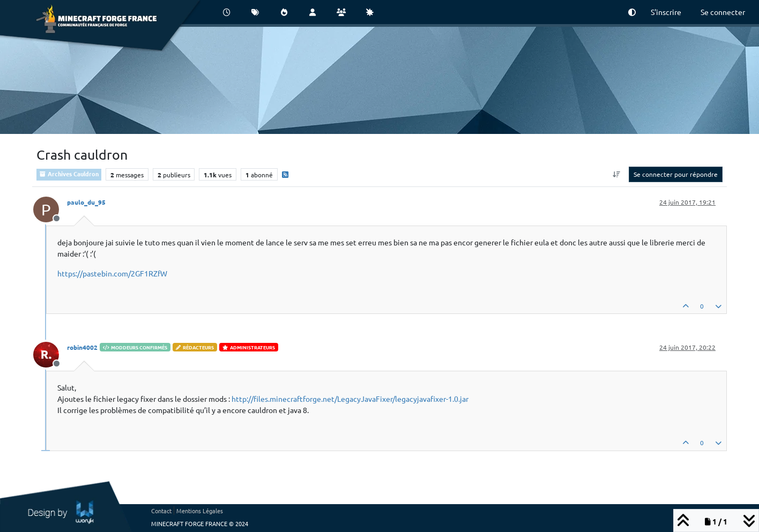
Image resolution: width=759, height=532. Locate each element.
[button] (632, 12)
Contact (161, 511)
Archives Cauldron (69, 174)
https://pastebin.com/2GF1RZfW (112, 273)
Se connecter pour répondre (676, 174)
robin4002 (82, 347)
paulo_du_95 (86, 202)
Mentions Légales (200, 511)
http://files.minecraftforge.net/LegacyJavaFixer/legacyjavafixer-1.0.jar (350, 399)
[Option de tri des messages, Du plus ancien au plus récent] (617, 174)
